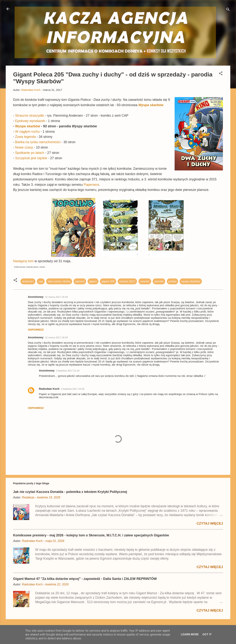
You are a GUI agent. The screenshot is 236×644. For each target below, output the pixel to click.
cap (41, 281)
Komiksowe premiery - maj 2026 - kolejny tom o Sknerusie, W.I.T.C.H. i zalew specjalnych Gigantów (91, 535)
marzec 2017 (127, 281)
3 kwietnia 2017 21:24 (68, 371)
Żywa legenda (25, 137)
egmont (80, 281)
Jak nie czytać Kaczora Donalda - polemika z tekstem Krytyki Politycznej (70, 492)
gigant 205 (108, 281)
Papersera (91, 185)
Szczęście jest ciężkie (31, 158)
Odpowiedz (36, 330)
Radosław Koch (49, 389)
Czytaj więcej (210, 523)
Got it (207, 634)
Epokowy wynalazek (30, 121)
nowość (145, 281)
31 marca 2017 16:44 (56, 297)
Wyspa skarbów (151, 105)
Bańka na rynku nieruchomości (38, 142)
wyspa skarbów (191, 281)
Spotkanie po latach (30, 153)
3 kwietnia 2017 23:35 (73, 389)
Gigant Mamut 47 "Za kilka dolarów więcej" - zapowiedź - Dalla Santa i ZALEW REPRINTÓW (85, 579)
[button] (221, 74)
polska (172, 281)
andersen (28, 281)
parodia (159, 281)
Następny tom (24, 261)
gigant (93, 281)
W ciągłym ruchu (27, 132)
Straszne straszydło (30, 116)
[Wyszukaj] (228, 10)
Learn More (190, 634)
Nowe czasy (24, 147)
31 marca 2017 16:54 (56, 337)
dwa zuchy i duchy (59, 281)
